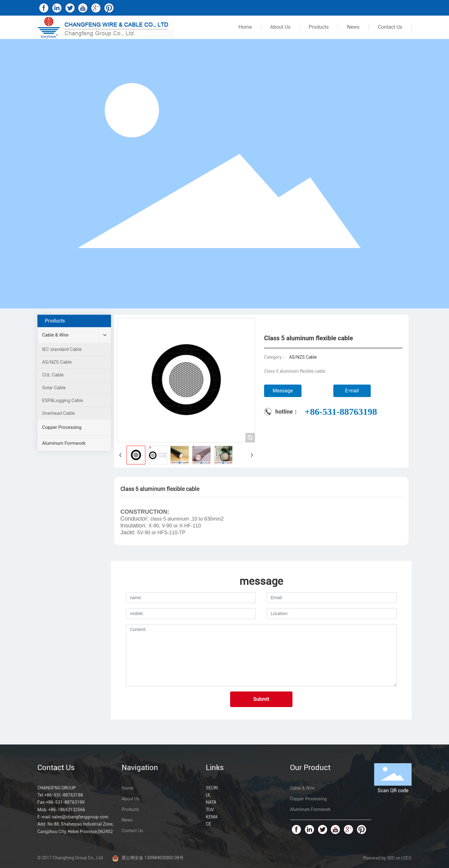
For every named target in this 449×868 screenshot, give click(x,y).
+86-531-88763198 (341, 412)
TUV (210, 810)
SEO (407, 858)
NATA (211, 802)
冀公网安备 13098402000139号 (153, 858)
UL (208, 795)
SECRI (212, 788)
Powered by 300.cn (382, 858)
